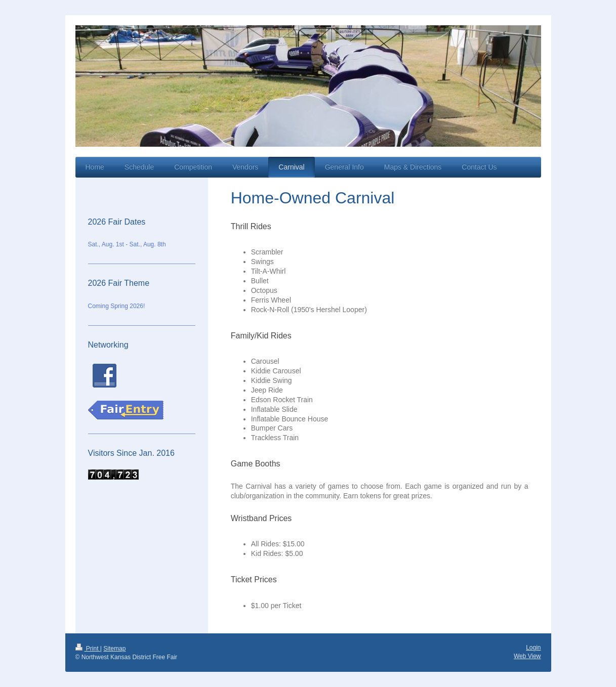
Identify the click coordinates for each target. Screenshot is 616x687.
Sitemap (114, 649)
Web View (527, 656)
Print (88, 649)
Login (533, 648)
